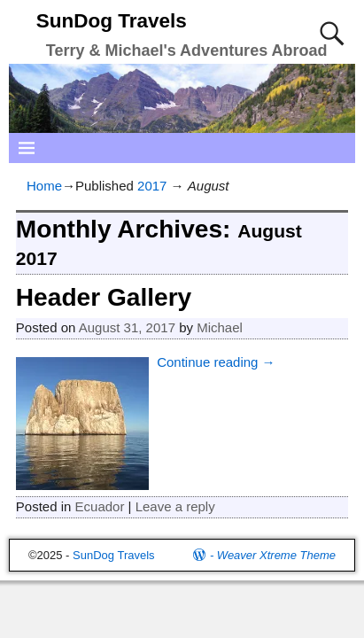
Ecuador (100, 506)
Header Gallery (104, 297)
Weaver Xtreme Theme (276, 555)
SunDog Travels (112, 21)
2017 (152, 186)
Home (44, 186)
